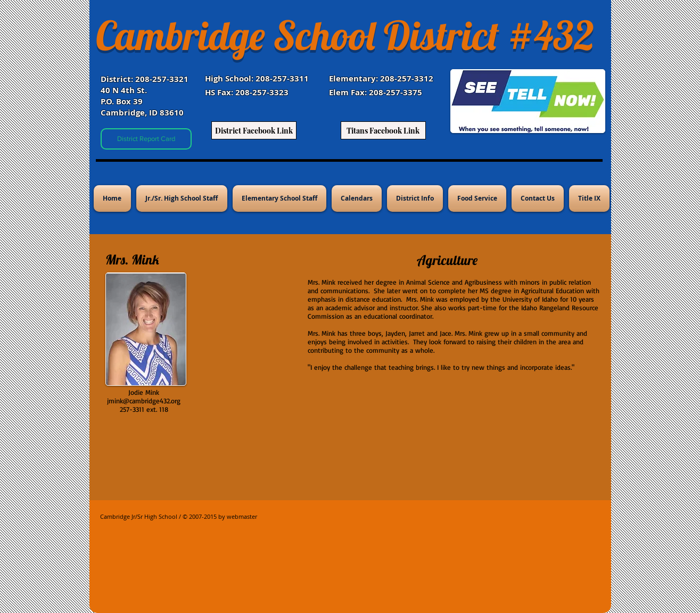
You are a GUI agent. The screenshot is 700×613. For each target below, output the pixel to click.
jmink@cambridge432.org (144, 401)
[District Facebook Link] (254, 130)
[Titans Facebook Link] (383, 130)
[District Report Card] (146, 139)
